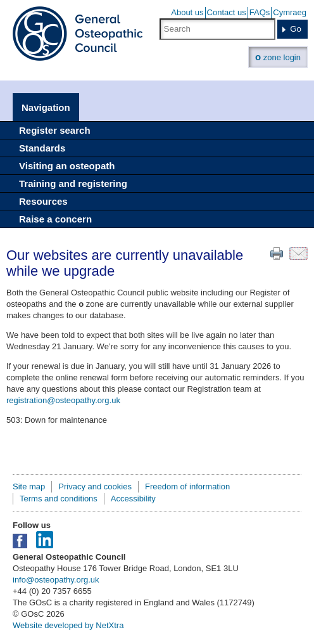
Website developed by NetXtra (68, 625)
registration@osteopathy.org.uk (63, 400)
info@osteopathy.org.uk (56, 580)
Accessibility (133, 499)
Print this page (277, 254)
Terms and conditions (59, 499)
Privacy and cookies (95, 486)
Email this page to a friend (298, 254)
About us (187, 12)
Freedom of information (187, 486)
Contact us (227, 12)
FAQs (260, 12)
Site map (29, 486)
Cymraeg (290, 12)
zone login (278, 57)
